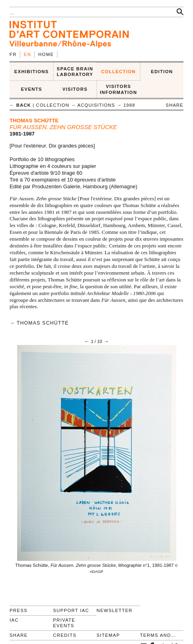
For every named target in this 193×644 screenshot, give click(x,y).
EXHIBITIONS (32, 72)
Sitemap (108, 635)
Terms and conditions (158, 635)
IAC (14, 620)
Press (19, 610)
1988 (129, 105)
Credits (65, 635)
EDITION (162, 72)
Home (46, 54)
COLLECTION (119, 72)
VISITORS (75, 89)
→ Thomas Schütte (39, 323)
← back (20, 105)
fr (13, 54)
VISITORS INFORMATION (118, 89)
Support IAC (71, 610)
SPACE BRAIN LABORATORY (75, 72)
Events (31, 89)
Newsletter (114, 610)
